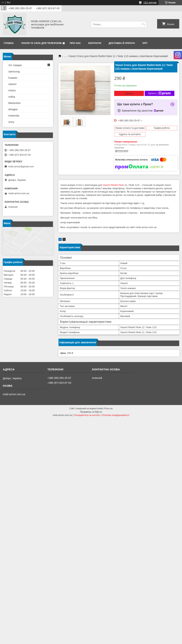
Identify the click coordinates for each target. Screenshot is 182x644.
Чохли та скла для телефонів (41, 43)
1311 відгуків (150, 3)
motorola (14, 116)
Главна (9, 43)
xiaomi (12, 84)
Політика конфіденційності (116, 415)
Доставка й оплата (122, 43)
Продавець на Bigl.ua (91, 412)
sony (11, 122)
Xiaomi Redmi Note (113, 185)
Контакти (95, 43)
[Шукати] (143, 24)
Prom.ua (108, 409)
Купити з (159, 93)
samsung (14, 71)
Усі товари (15, 65)
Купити (129, 93)
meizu (12, 90)
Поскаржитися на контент (87, 415)
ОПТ (145, 43)
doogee (13, 109)
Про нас (75, 43)
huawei (13, 78)
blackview (14, 103)
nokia (12, 97)
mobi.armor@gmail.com (21, 166)
